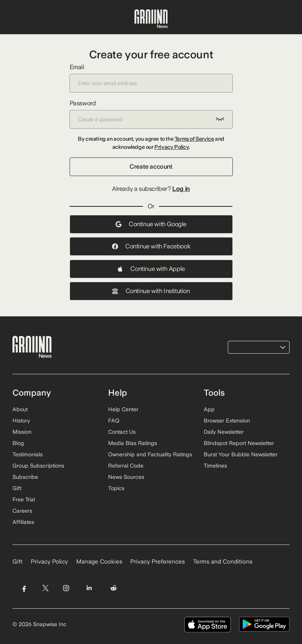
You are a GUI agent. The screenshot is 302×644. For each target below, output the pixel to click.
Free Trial (24, 499)
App (209, 409)
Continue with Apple (151, 269)
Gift (17, 488)
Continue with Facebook (151, 246)
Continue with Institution (151, 291)
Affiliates (23, 522)
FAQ (114, 421)
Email (151, 78)
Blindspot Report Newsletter (239, 443)
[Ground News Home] (151, 19)
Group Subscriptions (38, 466)
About (20, 409)
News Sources (126, 477)
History (21, 421)
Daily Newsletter (224, 432)
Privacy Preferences (158, 562)
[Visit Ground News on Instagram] (66, 588)
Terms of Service (194, 139)
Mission (22, 432)
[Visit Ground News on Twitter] (45, 588)
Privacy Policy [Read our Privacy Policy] (49, 562)
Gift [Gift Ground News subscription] (17, 562)
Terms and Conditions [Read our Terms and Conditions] (223, 562)
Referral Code (126, 466)
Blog (18, 443)
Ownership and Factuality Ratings (150, 454)
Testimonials (28, 454)
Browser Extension (227, 421)
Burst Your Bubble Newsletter (241, 454)
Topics (116, 488)
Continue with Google (151, 224)
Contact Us (122, 432)
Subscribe (25, 477)
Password (151, 114)
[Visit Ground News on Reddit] (114, 588)
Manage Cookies (99, 562)
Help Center (123, 409)
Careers (22, 511)
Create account (151, 167)
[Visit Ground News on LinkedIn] (89, 588)
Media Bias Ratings (133, 443)
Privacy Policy (171, 147)
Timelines (215, 466)
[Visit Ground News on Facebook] (24, 588)
